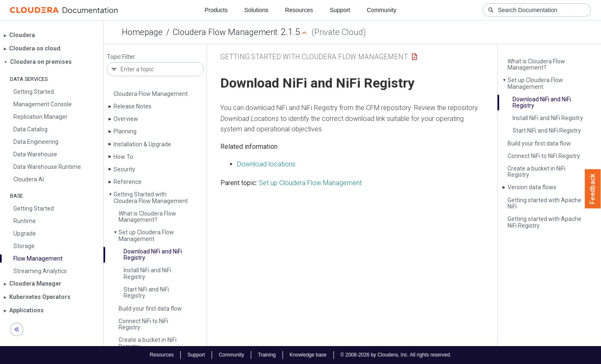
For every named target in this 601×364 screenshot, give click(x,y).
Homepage (142, 32)
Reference (128, 182)
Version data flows (532, 187)
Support (340, 10)
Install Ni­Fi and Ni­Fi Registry (147, 273)
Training (267, 355)
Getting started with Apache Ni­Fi (544, 203)
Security (124, 169)
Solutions (256, 10)
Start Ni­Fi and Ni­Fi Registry (146, 292)
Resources (299, 10)
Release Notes (133, 106)
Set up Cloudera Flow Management (146, 235)
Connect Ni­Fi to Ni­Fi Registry (143, 324)
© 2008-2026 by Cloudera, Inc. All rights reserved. (396, 355)
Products (216, 10)
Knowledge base (308, 355)
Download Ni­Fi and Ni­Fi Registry (153, 255)
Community (382, 10)
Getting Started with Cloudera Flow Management (151, 197)
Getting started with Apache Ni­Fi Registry (544, 222)
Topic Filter (121, 57)
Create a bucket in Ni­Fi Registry (148, 343)
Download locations (266, 164)
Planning (125, 131)
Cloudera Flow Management (225, 32)
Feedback (593, 189)
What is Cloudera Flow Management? (147, 217)
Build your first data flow (150, 309)
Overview (126, 119)
